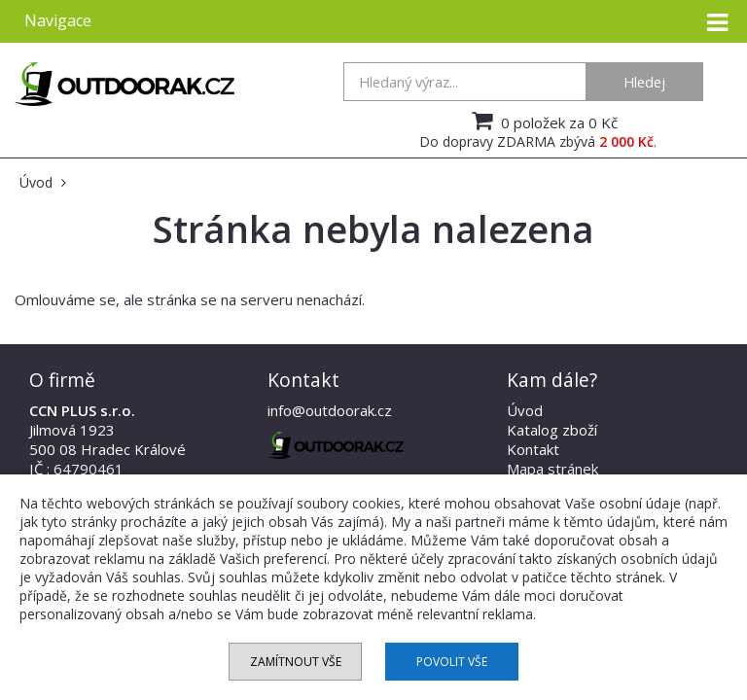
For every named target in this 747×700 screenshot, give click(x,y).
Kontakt (533, 449)
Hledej (644, 82)
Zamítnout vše (296, 662)
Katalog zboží (552, 430)
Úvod (525, 410)
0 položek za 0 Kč (542, 121)
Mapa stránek (552, 469)
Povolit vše (452, 662)
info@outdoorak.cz (330, 410)
